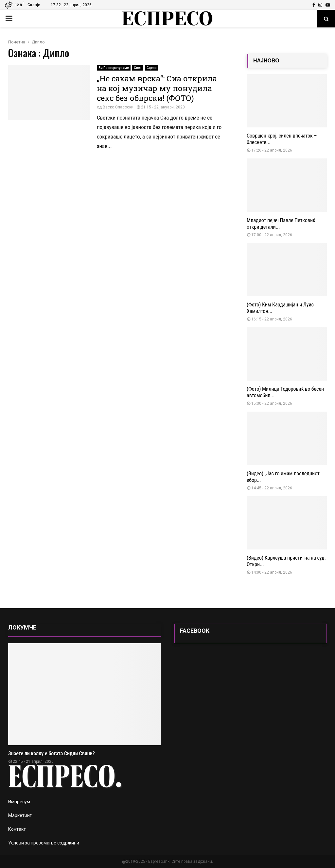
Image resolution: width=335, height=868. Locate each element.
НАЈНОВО (266, 61)
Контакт (17, 829)
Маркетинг (20, 815)
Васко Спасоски (118, 107)
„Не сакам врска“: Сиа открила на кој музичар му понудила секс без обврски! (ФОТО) (157, 88)
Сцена (152, 68)
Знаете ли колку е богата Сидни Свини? (52, 753)
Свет (138, 68)
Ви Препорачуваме (114, 68)
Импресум (19, 802)
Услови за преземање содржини (44, 843)
